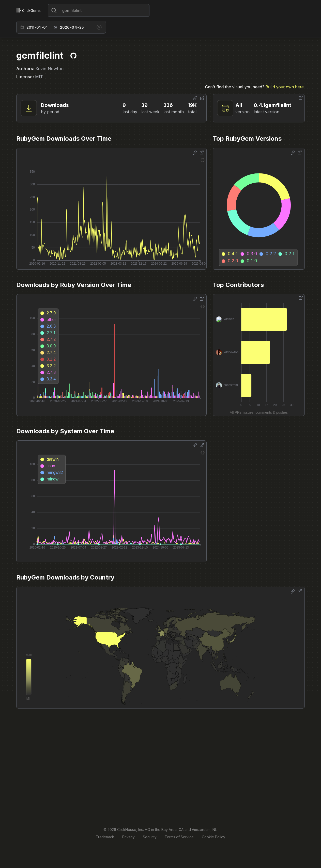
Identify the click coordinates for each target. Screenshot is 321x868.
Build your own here (285, 87)
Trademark (105, 837)
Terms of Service (179, 837)
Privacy (128, 837)
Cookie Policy (213, 837)
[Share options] (195, 98)
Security (150, 837)
